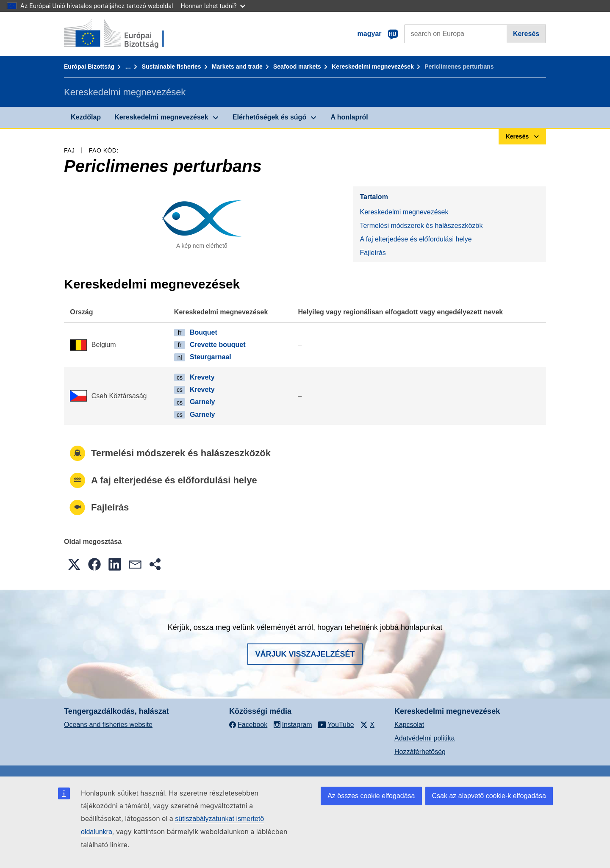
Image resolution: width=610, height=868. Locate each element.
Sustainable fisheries (172, 67)
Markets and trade (237, 67)
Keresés (526, 34)
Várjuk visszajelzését (305, 654)
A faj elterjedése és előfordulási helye (416, 239)
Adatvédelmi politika (424, 738)
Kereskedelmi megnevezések (373, 67)
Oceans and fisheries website (108, 725)
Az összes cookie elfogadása (371, 796)
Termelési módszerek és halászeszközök (421, 226)
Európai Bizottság (89, 67)
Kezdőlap (86, 117)
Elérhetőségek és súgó (269, 117)
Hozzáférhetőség (420, 752)
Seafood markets (297, 67)
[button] (74, 564)
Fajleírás (373, 253)
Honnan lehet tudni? (213, 6)
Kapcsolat (409, 725)
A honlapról (349, 117)
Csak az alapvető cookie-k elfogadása (489, 796)
